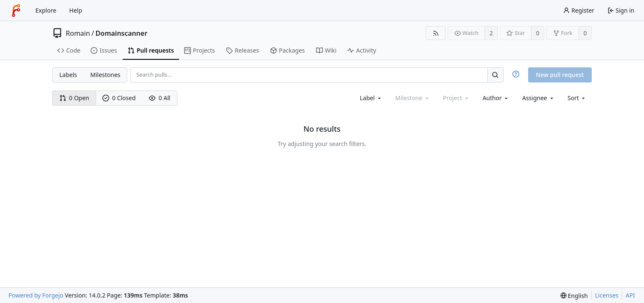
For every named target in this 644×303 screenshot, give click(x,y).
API (630, 295)
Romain (78, 33)
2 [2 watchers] (491, 33)
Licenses (607, 295)
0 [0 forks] (585, 33)
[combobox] (371, 98)
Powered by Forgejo (36, 295)
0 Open (74, 98)
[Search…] (495, 75)
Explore (46, 10)
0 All (160, 98)
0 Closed (119, 98)
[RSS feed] (436, 33)
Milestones (105, 75)
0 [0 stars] (538, 33)
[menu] (577, 98)
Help (76, 10)
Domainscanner (122, 33)
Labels (68, 75)
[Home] (16, 11)
